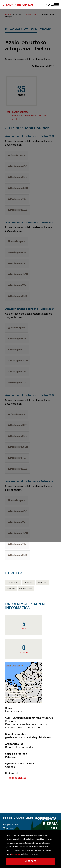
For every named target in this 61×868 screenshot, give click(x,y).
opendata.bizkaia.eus (18, 5)
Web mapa (9, 828)
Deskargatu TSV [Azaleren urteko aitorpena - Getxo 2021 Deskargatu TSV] (17, 544)
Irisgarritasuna (11, 825)
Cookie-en (16, 854)
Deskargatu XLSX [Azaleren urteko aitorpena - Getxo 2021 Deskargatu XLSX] (18, 555)
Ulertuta (31, 861)
